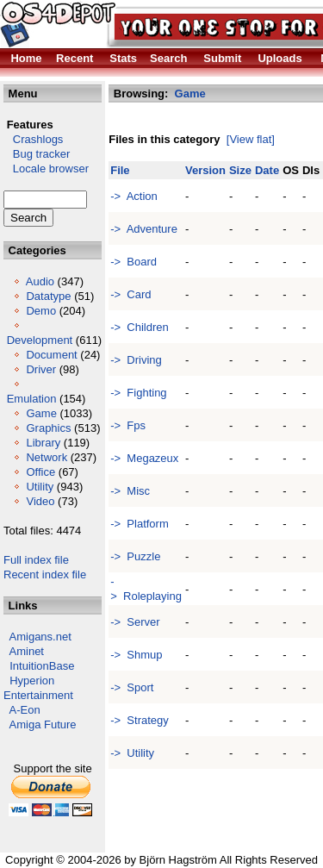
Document (51, 355)
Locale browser (46, 169)
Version (205, 170)
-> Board (134, 262)
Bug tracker (37, 154)
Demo (41, 311)
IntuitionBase (42, 666)
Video (40, 501)
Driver (41, 369)
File (120, 170)
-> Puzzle (135, 556)
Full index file (36, 560)
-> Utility (132, 753)
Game (41, 413)
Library (43, 443)
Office (40, 472)
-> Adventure (144, 229)
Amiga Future (43, 724)
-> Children (140, 327)
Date (267, 170)
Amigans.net (40, 637)
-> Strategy (140, 720)
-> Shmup (136, 655)
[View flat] (251, 139)
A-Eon (25, 710)
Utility (40, 487)
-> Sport (132, 687)
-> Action (134, 196)
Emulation (32, 399)
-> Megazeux (144, 458)
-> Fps (128, 425)
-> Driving (136, 360)
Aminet (27, 651)
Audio (40, 281)
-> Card (130, 294)
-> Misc (130, 491)
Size (240, 170)
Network (47, 457)
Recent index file (45, 575)
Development (40, 340)
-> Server (135, 622)
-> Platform (140, 524)
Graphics (48, 428)
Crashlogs (33, 139)
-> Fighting (138, 393)
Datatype (48, 296)
